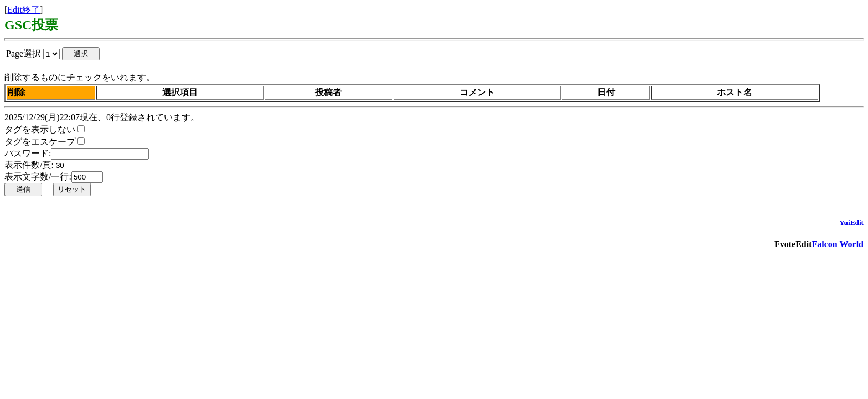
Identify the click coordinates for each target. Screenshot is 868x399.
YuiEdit (851, 222)
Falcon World (838, 244)
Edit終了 (24, 10)
